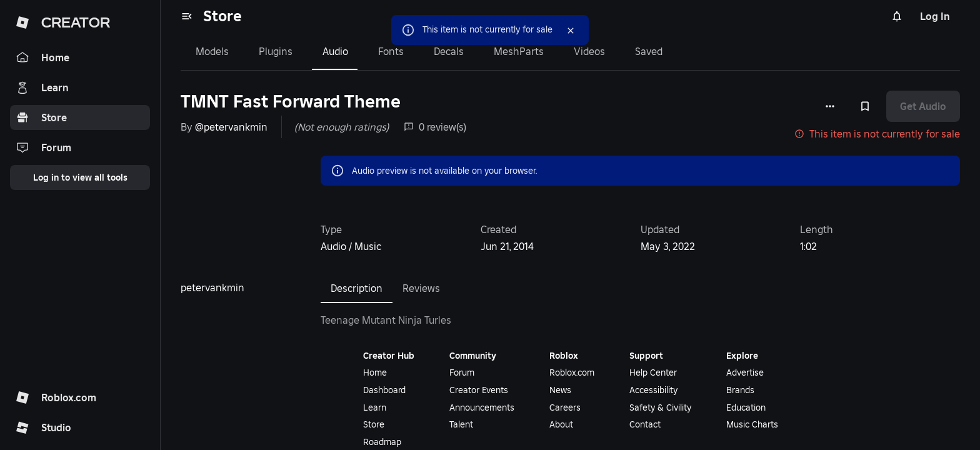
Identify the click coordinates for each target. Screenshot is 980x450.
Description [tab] (357, 288)
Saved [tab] (649, 51)
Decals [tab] (449, 51)
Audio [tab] (335, 51)
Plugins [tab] (276, 51)
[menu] (187, 16)
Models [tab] (212, 51)
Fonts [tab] (391, 51)
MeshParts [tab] (519, 51)
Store (222, 16)
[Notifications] (897, 16)
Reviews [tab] (421, 288)
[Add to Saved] (865, 106)
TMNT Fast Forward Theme (291, 102)
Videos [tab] (589, 51)
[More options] (830, 106)
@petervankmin (231, 127)
